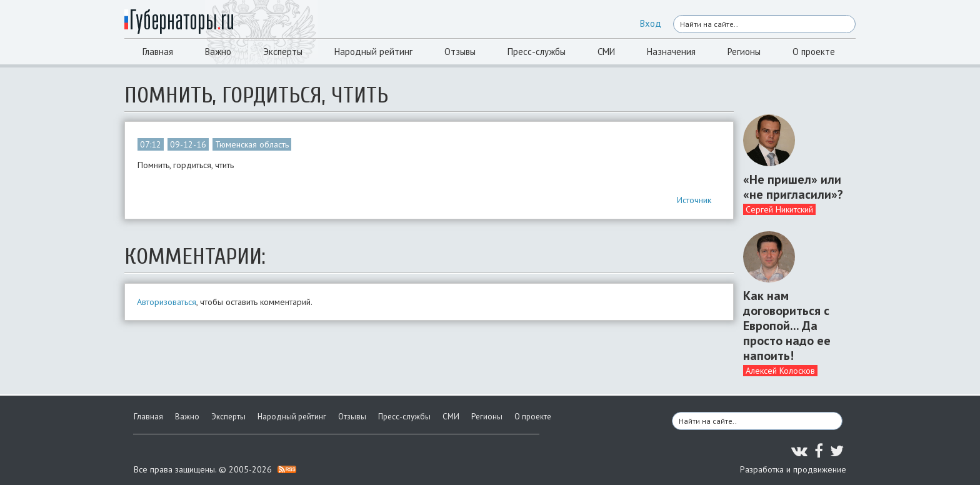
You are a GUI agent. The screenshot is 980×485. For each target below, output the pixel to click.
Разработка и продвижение (793, 469)
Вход (651, 23)
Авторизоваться (167, 302)
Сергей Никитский (779, 209)
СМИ (606, 52)
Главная (158, 52)
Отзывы (460, 52)
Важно (218, 52)
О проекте (814, 52)
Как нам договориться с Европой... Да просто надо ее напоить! (787, 326)
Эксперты (283, 52)
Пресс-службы (537, 52)
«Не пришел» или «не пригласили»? (793, 187)
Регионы (744, 52)
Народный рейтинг (373, 52)
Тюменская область (252, 144)
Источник (694, 200)
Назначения (671, 52)
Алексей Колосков (780, 371)
